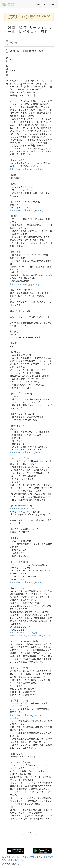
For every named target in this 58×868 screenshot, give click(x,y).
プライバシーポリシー (22, 856)
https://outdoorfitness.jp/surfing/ (27, 169)
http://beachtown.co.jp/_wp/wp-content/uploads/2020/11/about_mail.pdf (31, 634)
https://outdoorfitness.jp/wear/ (25, 452)
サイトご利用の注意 (44, 856)
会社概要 (6, 856)
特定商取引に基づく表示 (14, 860)
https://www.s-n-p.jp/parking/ (25, 284)
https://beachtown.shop (22, 508)
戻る (29, 832)
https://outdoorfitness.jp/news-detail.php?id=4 (26, 717)
